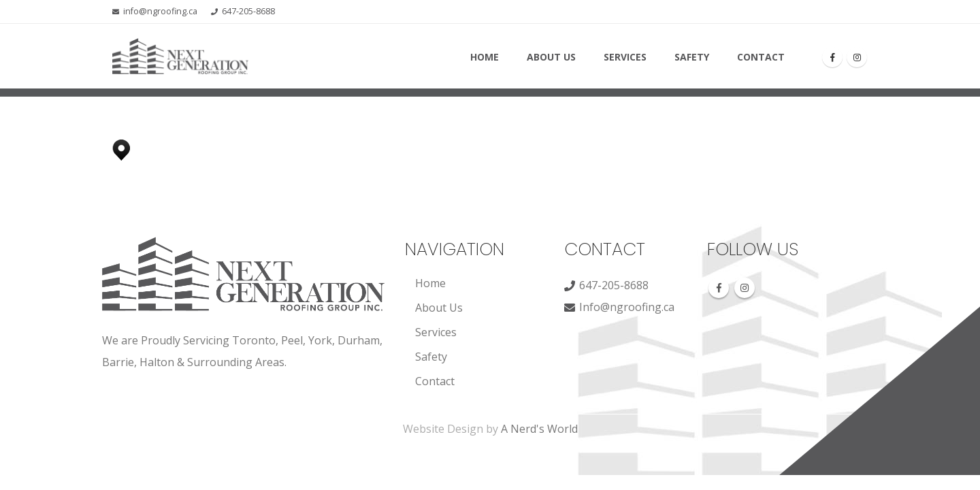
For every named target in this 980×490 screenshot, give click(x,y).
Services (625, 57)
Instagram (745, 288)
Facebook (719, 288)
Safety (692, 57)
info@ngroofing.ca (160, 11)
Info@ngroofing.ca (627, 307)
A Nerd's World (539, 429)
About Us (551, 57)
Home (485, 57)
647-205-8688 (248, 11)
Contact (761, 57)
